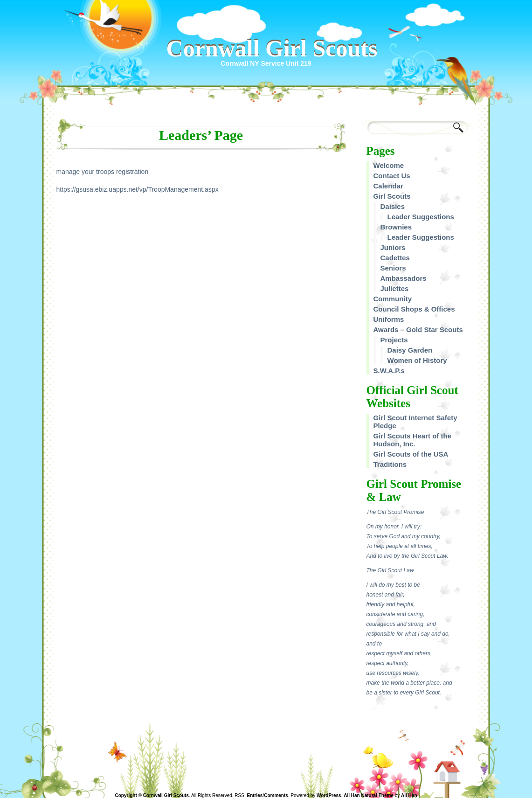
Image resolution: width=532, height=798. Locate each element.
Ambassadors (404, 278)
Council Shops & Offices (414, 309)
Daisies (393, 206)
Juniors (393, 247)
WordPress (329, 795)
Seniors (393, 268)
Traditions (390, 464)
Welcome (389, 165)
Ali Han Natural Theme (369, 795)
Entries (255, 795)
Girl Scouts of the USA (411, 454)
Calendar (388, 186)
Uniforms (389, 319)
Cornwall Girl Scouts (272, 49)
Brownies (396, 227)
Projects (394, 340)
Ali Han (409, 795)
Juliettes (395, 288)
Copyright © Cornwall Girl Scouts (152, 795)
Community (393, 299)
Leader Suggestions (421, 217)
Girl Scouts (392, 196)
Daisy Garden (410, 350)
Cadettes (395, 258)
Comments (276, 795)
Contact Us (392, 176)
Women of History (417, 360)
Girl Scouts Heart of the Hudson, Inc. (413, 440)
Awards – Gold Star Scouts (418, 330)
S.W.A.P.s (389, 371)
